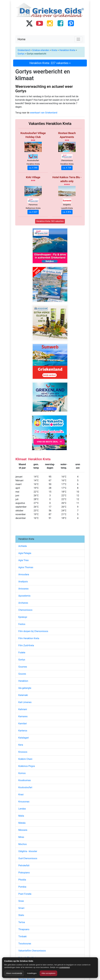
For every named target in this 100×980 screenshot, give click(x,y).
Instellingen (32, 973)
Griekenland (24, 50)
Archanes (23, 603)
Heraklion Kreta (67, 50)
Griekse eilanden (41, 50)
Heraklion (23, 681)
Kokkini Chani (25, 759)
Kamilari (23, 724)
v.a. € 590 (33, 168)
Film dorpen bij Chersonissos (33, 631)
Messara (23, 830)
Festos (22, 624)
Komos (22, 773)
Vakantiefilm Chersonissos (32, 951)
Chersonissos (25, 610)
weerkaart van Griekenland (44, 113)
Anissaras (23, 589)
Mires (21, 837)
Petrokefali (24, 865)
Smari (21, 908)
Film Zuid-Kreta (26, 645)
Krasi (21, 795)
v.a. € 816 (67, 212)
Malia (21, 816)
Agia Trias (23, 560)
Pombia (22, 887)
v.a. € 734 (67, 168)
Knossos (23, 752)
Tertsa (22, 922)
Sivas (21, 901)
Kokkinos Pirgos (27, 766)
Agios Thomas (26, 567)
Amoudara (24, 574)
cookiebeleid (64, 967)
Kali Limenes (25, 702)
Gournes (23, 667)
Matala (22, 823)
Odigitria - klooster (28, 851)
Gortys (21, 54)
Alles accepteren (48, 973)
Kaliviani (23, 709)
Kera (21, 745)
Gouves (22, 674)
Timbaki (22, 936)
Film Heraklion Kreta (29, 638)
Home (22, 39)
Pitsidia (22, 880)
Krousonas (24, 802)
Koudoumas (25, 780)
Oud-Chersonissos (28, 858)
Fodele (22, 653)
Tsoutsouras (25, 944)
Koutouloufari (25, 787)
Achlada (23, 546)
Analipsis (23, 582)
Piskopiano (24, 873)
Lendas (22, 809)
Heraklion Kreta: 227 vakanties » (50, 63)
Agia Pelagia (25, 553)
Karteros (23, 731)
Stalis (21, 915)
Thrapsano (24, 929)
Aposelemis (24, 596)
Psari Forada (25, 894)
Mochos (23, 844)
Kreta (54, 50)
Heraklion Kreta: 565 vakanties (50, 221)
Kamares (23, 716)
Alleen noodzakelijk (14, 973)
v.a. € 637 (33, 212)
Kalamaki (23, 695)
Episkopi (23, 617)
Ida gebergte (25, 688)
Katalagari (24, 738)
